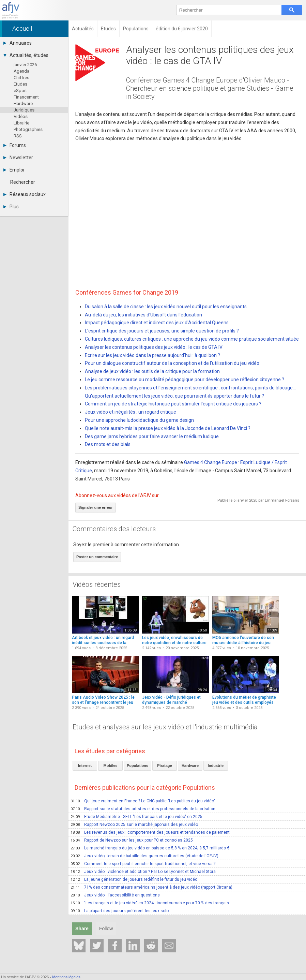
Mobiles (111, 766)
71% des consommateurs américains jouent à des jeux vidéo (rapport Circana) (151, 887)
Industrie (216, 766)
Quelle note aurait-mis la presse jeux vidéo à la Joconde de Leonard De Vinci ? (168, 428)
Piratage (164, 766)
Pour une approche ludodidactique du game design (139, 420)
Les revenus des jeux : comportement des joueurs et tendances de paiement (150, 832)
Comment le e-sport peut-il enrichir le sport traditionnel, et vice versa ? (143, 864)
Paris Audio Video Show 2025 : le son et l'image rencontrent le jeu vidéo (103, 703)
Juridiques (24, 110)
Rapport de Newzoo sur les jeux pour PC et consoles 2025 (132, 840)
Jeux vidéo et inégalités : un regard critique (131, 412)
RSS (18, 136)
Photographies (28, 129)
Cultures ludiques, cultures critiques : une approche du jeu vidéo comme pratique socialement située (192, 339)
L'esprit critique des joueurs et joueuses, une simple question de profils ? (162, 331)
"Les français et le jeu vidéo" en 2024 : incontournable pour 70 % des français (150, 903)
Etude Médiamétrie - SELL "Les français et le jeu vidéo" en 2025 (136, 817)
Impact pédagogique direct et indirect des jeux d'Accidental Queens (157, 323)
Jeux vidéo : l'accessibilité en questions (115, 895)
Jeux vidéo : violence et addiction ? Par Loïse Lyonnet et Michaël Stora (143, 872)
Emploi (14, 170)
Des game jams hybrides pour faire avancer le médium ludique (152, 436)
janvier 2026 (25, 65)
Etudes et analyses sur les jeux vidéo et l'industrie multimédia (165, 727)
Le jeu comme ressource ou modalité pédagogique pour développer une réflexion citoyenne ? (185, 380)
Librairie (21, 123)
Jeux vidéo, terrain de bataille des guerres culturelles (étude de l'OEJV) (144, 856)
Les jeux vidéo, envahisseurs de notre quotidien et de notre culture (174, 640)
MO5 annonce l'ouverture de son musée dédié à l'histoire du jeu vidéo (243, 643)
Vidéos (21, 116)
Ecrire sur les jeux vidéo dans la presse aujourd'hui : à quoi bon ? (152, 355)
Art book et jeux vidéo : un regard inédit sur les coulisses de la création (103, 643)
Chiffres (21, 78)
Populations (137, 766)
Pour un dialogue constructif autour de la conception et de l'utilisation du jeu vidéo (172, 363)
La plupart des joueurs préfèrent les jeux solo (120, 911)
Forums (15, 145)
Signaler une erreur (96, 507)
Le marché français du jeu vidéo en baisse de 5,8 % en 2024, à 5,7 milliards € (150, 848)
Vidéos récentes (97, 584)
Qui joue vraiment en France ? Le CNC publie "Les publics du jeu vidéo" (143, 801)
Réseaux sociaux (25, 194)
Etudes (20, 84)
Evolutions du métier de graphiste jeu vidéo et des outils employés (244, 700)
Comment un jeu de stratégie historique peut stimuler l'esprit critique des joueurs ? (173, 404)
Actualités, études (26, 55)
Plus (11, 207)
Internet (85, 766)
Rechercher (23, 182)
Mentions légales (66, 977)
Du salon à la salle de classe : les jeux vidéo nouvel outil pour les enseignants (166, 307)
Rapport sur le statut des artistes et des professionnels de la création (143, 809)
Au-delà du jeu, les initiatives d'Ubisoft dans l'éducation (143, 315)
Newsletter (18, 158)
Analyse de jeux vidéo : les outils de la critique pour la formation (152, 371)
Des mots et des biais (108, 444)
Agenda (21, 71)
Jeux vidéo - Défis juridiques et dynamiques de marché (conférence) (171, 703)
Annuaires (18, 43)
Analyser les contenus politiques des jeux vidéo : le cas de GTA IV (154, 347)
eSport (20, 91)
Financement (26, 97)
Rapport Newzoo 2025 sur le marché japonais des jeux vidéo (134, 825)
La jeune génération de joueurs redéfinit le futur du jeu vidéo (134, 879)
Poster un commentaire (97, 557)
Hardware (23, 103)
